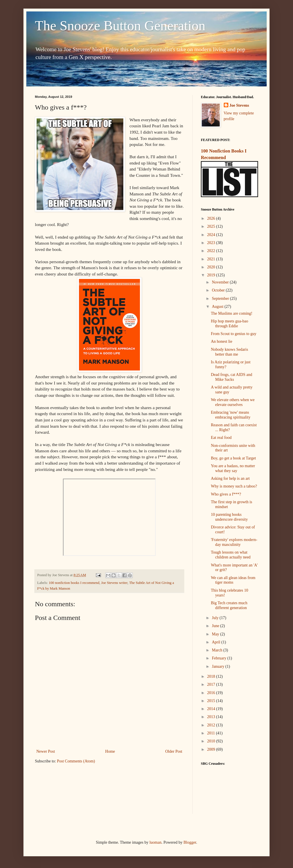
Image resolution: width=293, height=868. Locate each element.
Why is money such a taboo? (234, 486)
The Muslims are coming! (232, 313)
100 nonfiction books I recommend (74, 583)
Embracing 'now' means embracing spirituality (231, 415)
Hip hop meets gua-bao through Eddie (229, 324)
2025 (212, 226)
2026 (212, 218)
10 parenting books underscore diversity (229, 517)
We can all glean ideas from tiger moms (233, 580)
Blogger (190, 842)
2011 (212, 733)
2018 (212, 676)
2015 (212, 701)
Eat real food (221, 438)
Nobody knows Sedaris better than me (229, 352)
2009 (212, 749)
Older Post (174, 751)
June (216, 626)
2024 (212, 235)
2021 (212, 259)
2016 (212, 693)
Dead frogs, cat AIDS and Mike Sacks (231, 377)
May (216, 634)
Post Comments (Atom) (76, 761)
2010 (212, 741)
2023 (212, 243)
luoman (155, 842)
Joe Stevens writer (114, 583)
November (221, 282)
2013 (212, 717)
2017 (212, 684)
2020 (212, 267)
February (219, 658)
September (221, 299)
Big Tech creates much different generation (229, 605)
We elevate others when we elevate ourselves (233, 402)
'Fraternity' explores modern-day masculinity (234, 542)
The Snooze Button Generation (120, 26)
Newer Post (46, 751)
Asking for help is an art (230, 478)
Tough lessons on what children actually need (231, 555)
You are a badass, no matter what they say (233, 468)
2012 (212, 725)
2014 (212, 709)
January (218, 666)
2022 (212, 251)
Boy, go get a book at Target (233, 458)
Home (110, 751)
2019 (212, 275)
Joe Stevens (239, 105)
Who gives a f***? (226, 494)
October (219, 290)
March (217, 650)
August (218, 307)
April (216, 642)
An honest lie (222, 341)
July (216, 618)
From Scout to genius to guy (234, 334)
